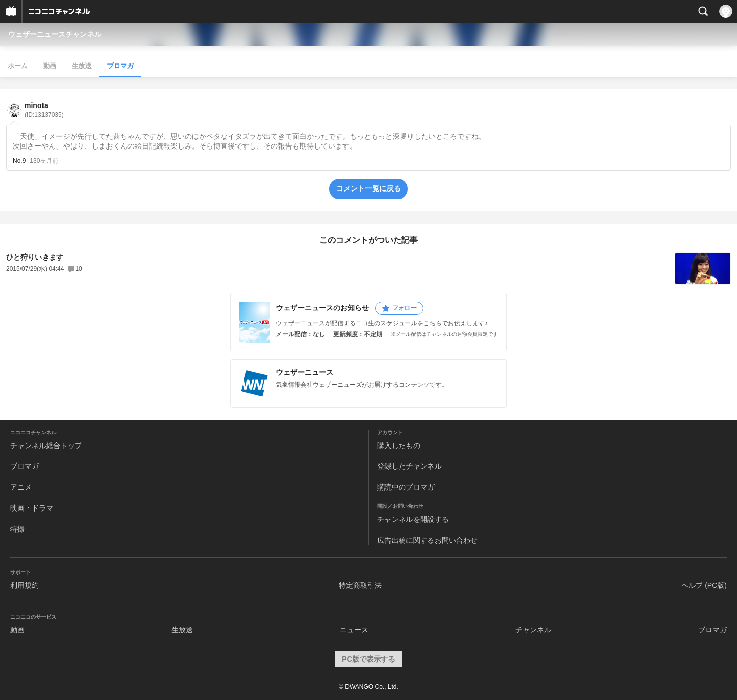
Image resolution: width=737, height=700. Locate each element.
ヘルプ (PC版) (704, 585)
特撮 (17, 529)
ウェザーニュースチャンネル (55, 34)
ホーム (18, 66)
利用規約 (25, 585)
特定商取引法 (360, 585)
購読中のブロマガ (406, 487)
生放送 (82, 66)
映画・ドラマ (32, 508)
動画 (50, 66)
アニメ (21, 487)
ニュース (354, 630)
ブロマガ (120, 66)
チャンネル (533, 630)
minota (44, 110)
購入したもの (399, 446)
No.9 (19, 161)
